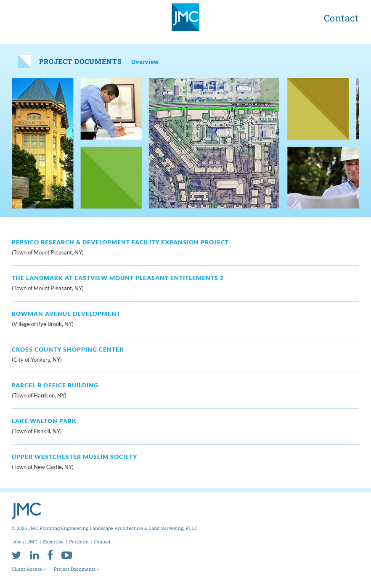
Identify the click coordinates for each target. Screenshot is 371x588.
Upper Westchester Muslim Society (74, 457)
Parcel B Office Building (55, 385)
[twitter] (17, 555)
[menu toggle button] (19, 19)
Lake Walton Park (44, 421)
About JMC (25, 542)
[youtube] (67, 555)
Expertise (53, 542)
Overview (145, 62)
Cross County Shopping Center (68, 349)
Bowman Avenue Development (66, 314)
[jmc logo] (185, 17)
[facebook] (50, 555)
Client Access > (29, 569)
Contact (341, 18)
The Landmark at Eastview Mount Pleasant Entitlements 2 (118, 278)
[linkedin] (34, 555)
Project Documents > (77, 569)
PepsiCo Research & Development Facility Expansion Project (120, 242)
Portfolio (79, 542)
